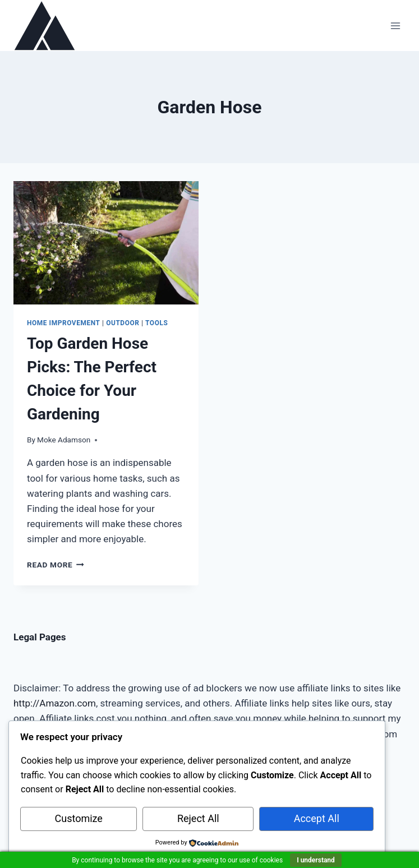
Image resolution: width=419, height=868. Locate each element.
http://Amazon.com (55, 703)
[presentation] (106, 243)
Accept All (317, 818)
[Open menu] (395, 26)
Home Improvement (64, 323)
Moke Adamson (64, 440)
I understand (316, 860)
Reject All (198, 818)
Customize (79, 818)
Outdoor (123, 323)
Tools (156, 323)
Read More (56, 565)
